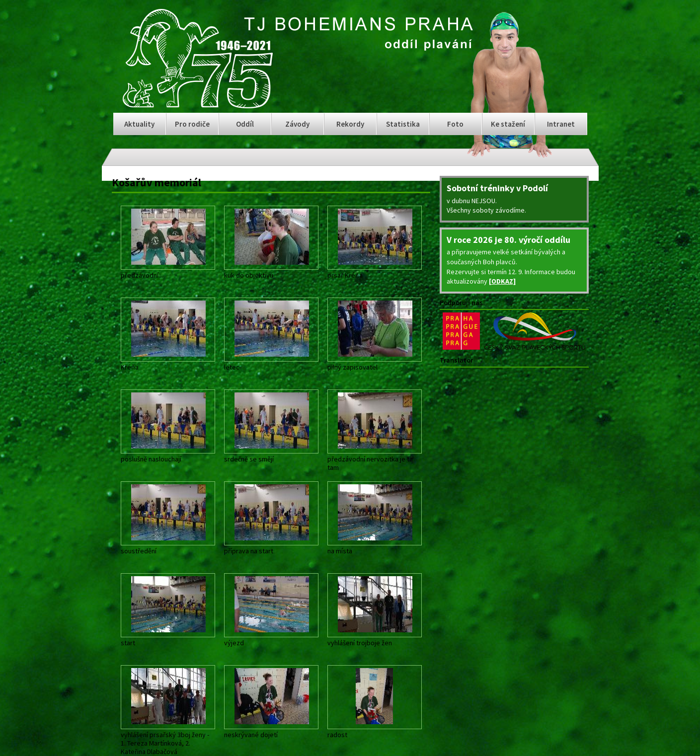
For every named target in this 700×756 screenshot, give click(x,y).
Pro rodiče (192, 124)
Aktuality (139, 124)
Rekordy (350, 124)
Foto (455, 124)
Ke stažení (508, 124)
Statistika (403, 124)
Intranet (561, 124)
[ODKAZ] (502, 281)
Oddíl (245, 124)
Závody (297, 124)
